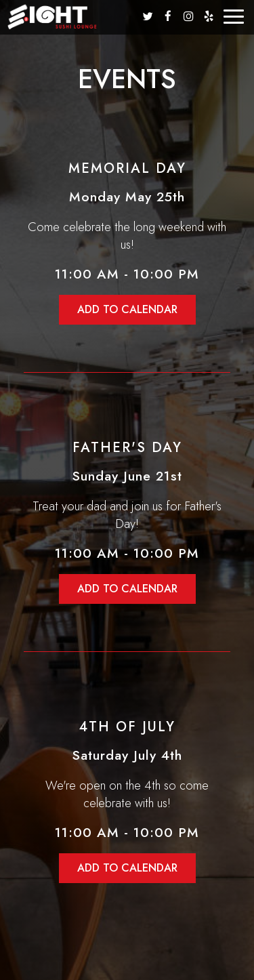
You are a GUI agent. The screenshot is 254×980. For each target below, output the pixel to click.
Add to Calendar (127, 309)
